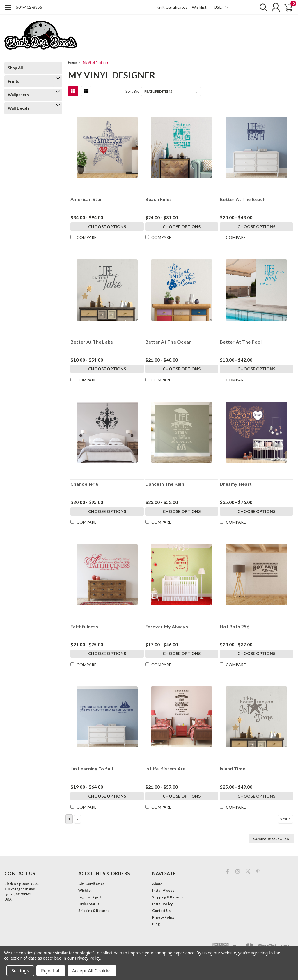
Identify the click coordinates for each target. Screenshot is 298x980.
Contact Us (161, 910)
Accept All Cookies (92, 971)
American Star (86, 199)
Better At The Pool (241, 342)
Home (72, 63)
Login (83, 897)
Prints (14, 81)
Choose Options (107, 227)
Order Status (89, 903)
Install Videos (163, 890)
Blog (156, 923)
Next (286, 818)
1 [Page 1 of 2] (69, 818)
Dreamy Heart (236, 484)
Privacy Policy (163, 917)
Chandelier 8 (84, 484)
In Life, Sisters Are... (167, 769)
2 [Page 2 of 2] (78, 818)
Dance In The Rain (165, 484)
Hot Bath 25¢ (234, 626)
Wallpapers (18, 95)
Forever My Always (167, 626)
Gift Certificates (172, 7)
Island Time (233, 769)
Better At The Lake (92, 342)
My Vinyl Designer (96, 63)
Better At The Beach (243, 199)
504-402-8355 (29, 7)
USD (221, 7)
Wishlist (199, 7)
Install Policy (162, 903)
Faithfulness (84, 626)
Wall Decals (19, 108)
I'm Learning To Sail (92, 769)
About (157, 883)
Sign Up (98, 897)
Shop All (15, 68)
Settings (20, 971)
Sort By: (132, 91)
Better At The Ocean (168, 342)
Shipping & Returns (94, 910)
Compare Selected (271, 838)
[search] (259, 7)
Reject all (51, 971)
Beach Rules (159, 199)
